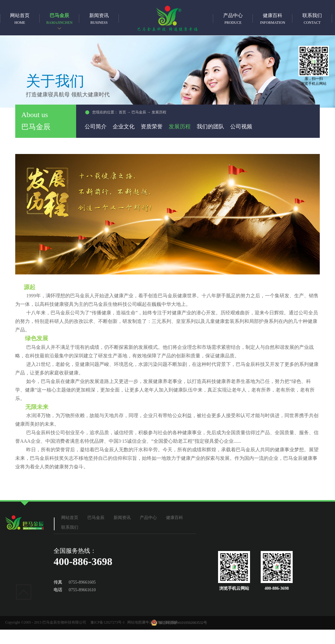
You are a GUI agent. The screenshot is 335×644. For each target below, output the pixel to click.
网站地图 (134, 622)
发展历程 (159, 112)
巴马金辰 (139, 112)
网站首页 (20, 19)
